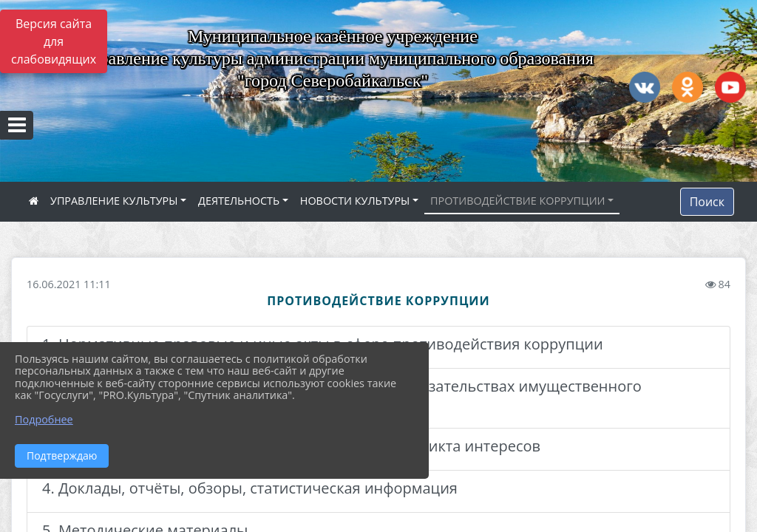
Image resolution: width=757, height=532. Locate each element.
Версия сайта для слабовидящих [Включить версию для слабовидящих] (54, 41)
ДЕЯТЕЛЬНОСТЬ (239, 201)
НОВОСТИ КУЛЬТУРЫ (355, 201)
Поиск (707, 202)
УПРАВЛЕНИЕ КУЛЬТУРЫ (114, 201)
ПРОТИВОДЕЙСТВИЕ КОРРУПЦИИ (518, 201)
